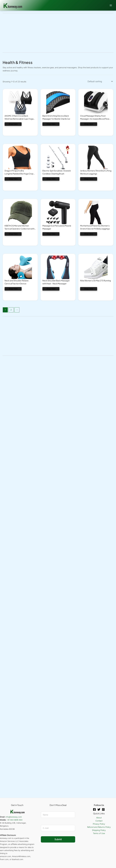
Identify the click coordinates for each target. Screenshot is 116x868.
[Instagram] (103, 809)
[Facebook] (94, 809)
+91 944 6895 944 (15, 820)
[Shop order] (100, 81)
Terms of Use (99, 833)
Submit (58, 839)
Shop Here (13, 124)
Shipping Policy (99, 830)
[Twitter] (99, 809)
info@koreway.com (14, 817)
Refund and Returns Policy (99, 827)
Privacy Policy (99, 824)
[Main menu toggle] (111, 5)
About (99, 818)
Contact (99, 821)
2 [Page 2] (11, 310)
